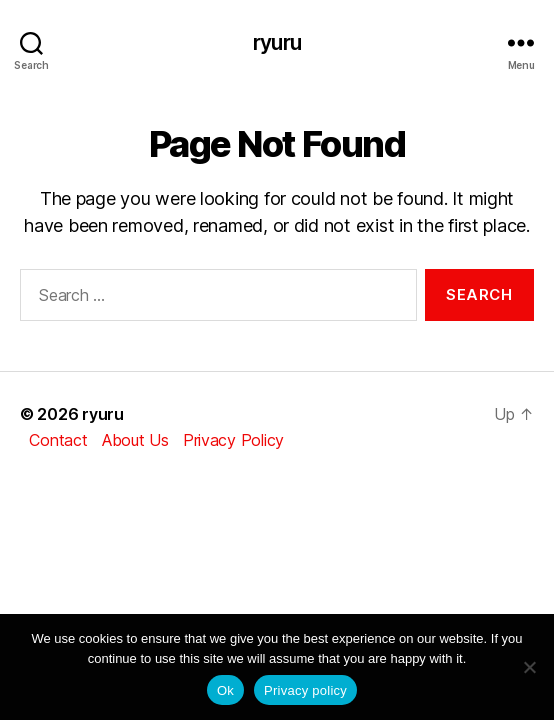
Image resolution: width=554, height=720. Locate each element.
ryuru (277, 42)
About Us (135, 440)
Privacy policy (305, 690)
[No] (529, 667)
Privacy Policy (233, 440)
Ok (225, 690)
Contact (58, 440)
